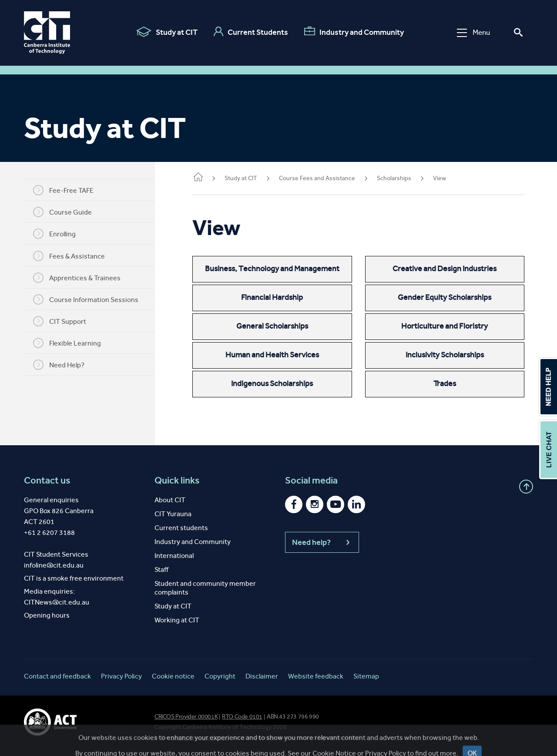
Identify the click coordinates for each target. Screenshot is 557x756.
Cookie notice (173, 676)
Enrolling (60, 234)
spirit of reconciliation (200, 738)
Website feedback (316, 676)
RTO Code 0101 (242, 717)
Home (210, 178)
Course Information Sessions (92, 299)
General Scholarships (281, 326)
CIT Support (66, 321)
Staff (161, 570)
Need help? (322, 542)
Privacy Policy (121, 676)
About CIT (170, 500)
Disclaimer (262, 676)
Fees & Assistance (75, 256)
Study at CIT (167, 32)
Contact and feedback (57, 676)
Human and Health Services (281, 355)
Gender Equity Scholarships (448, 297)
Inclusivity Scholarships (448, 355)
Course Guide (69, 212)
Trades (448, 383)
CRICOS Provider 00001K (186, 717)
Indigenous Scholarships (281, 383)
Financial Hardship (281, 297)
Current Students (251, 32)
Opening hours (47, 615)
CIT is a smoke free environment (74, 578)
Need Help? (65, 365)
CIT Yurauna (173, 514)
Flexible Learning (73, 343)
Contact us (47, 480)
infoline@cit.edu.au (54, 565)
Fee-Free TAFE (69, 190)
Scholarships (406, 178)
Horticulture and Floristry (448, 326)
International (174, 556)
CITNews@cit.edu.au (57, 602)
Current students (181, 528)
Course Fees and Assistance (329, 178)
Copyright (220, 676)
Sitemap (366, 676)
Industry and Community (354, 32)
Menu (473, 32)
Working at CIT (177, 620)
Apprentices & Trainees (83, 278)
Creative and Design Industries (448, 269)
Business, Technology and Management (281, 269)
